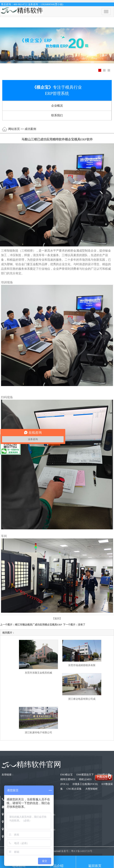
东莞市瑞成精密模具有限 (82, 665)
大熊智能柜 (91, 789)
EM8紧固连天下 (85, 775)
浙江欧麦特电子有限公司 (38, 733)
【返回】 (57, 618)
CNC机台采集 (74, 789)
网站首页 (14, 129)
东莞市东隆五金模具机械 (38, 673)
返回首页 (95, 866)
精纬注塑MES (68, 779)
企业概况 (57, 106)
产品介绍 (57, 866)
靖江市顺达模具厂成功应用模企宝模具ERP (38, 625)
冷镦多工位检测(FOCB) (85, 784)
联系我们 (57, 115)
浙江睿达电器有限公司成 (82, 699)
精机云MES (86, 779)
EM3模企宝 (67, 775)
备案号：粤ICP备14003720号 (77, 851)
